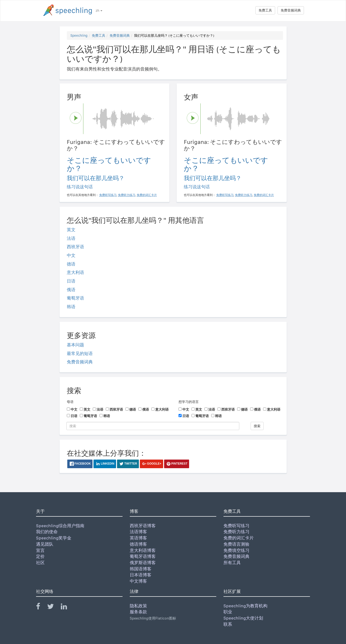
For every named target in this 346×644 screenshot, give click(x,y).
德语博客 (138, 544)
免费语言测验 (236, 544)
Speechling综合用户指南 (60, 526)
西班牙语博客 (143, 526)
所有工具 (232, 563)
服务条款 (138, 612)
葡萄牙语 (75, 298)
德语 (71, 264)
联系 (228, 624)
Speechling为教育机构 (245, 606)
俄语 (71, 290)
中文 (71, 255)
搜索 (257, 426)
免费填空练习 (236, 550)
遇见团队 (45, 544)
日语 (71, 281)
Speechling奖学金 (54, 538)
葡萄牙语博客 (143, 556)
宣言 (40, 550)
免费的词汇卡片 (239, 538)
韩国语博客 (141, 569)
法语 (71, 238)
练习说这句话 (80, 187)
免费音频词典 (291, 10)
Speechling (79, 35)
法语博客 (138, 532)
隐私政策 (138, 606)
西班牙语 (75, 247)
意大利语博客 (143, 550)
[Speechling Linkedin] (67, 607)
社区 (40, 563)
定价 (40, 556)
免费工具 (265, 10)
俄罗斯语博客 (143, 563)
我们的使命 (47, 532)
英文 (71, 230)
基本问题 (75, 345)
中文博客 (138, 581)
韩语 (71, 307)
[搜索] (153, 426)
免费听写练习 (236, 526)
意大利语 (75, 272)
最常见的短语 (80, 353)
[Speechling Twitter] (53, 607)
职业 (228, 612)
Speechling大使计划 (243, 618)
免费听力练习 (236, 532)
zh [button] (99, 11)
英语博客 (138, 538)
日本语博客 (141, 575)
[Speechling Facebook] (41, 607)
